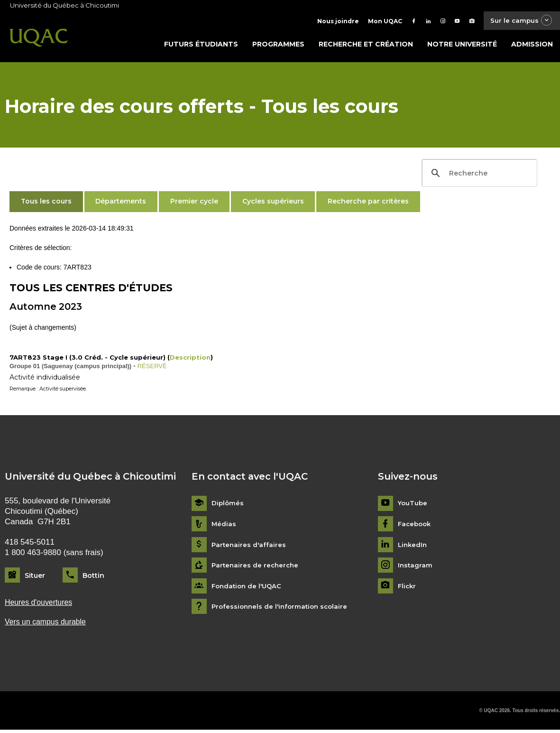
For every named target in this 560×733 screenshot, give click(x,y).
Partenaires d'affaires (250, 547)
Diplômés (228, 506)
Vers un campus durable (48, 625)
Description (190, 359)
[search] (478, 175)
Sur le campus (519, 21)
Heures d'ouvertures (41, 605)
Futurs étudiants (201, 46)
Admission (532, 46)
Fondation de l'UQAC (248, 588)
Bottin (93, 577)
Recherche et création (366, 46)
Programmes (278, 46)
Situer (35, 577)
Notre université (462, 46)
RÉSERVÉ (153, 368)
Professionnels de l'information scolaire (282, 609)
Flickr (408, 588)
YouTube (413, 506)
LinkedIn (413, 547)
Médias (224, 526)
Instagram (416, 568)
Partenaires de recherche (257, 568)
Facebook (416, 526)
